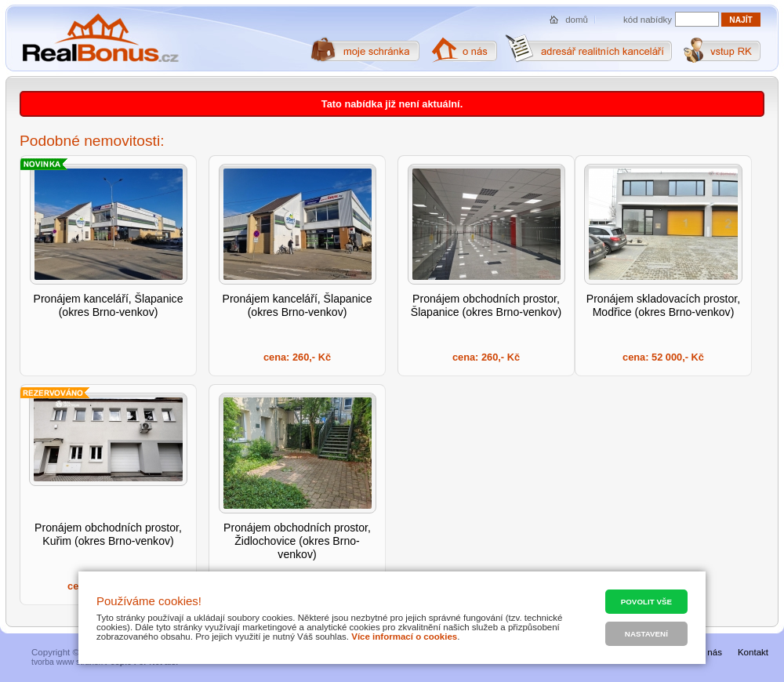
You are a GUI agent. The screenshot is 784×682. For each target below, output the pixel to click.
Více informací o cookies (404, 637)
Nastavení (646, 634)
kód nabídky (648, 20)
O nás (710, 652)
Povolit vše (646, 602)
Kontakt (753, 652)
